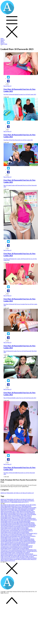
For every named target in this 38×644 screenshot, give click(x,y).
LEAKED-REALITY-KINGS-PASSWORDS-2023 (13, 551)
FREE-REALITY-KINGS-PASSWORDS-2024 (12, 520)
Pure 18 (2, 43)
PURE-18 (19, 493)
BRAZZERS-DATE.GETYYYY (20, 502)
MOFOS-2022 (29, 554)
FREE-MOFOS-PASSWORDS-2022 (21, 510)
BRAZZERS (11, 493)
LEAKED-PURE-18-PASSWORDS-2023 (11, 547)
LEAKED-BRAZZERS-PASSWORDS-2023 (23, 539)
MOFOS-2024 (13, 555)
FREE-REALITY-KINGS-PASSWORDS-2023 (24, 518)
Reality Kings (4, 44)
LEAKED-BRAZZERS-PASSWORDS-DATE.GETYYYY (18, 541)
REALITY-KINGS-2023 (11, 559)
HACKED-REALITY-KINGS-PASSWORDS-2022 (24, 533)
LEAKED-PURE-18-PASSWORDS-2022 (22, 546)
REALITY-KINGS (28, 493)
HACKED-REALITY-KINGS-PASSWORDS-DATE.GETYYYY (18, 537)
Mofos (2, 41)
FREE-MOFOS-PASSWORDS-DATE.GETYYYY (13, 513)
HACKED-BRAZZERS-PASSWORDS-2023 (23, 523)
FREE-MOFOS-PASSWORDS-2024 (26, 512)
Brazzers (3, 40)
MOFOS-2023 (5, 555)
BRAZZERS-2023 (24, 505)
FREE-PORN (5, 501)
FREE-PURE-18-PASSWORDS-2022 (10, 514)
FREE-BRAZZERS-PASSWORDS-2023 (22, 508)
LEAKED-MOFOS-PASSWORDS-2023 (15, 543)
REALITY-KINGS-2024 (24, 559)
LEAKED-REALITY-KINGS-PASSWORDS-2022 (24, 550)
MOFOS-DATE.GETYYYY (17, 501)
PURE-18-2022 (12, 557)
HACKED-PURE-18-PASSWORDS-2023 (11, 531)
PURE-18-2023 (21, 557)
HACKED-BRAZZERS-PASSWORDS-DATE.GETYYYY (18, 525)
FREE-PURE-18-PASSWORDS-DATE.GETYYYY (16, 516)
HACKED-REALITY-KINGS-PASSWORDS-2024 (16, 535)
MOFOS (4, 493)
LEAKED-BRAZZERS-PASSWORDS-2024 (12, 540)
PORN (35, 555)
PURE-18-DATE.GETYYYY (8, 558)
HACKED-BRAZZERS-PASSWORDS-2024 (12, 524)
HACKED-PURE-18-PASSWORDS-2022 (22, 529)
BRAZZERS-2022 (14, 505)
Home (2, 38)
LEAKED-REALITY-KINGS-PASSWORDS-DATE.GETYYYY (15, 553)
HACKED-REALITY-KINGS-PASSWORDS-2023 (14, 535)
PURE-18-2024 (30, 557)
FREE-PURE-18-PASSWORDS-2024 (14, 516)
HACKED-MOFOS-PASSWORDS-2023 (14, 527)
